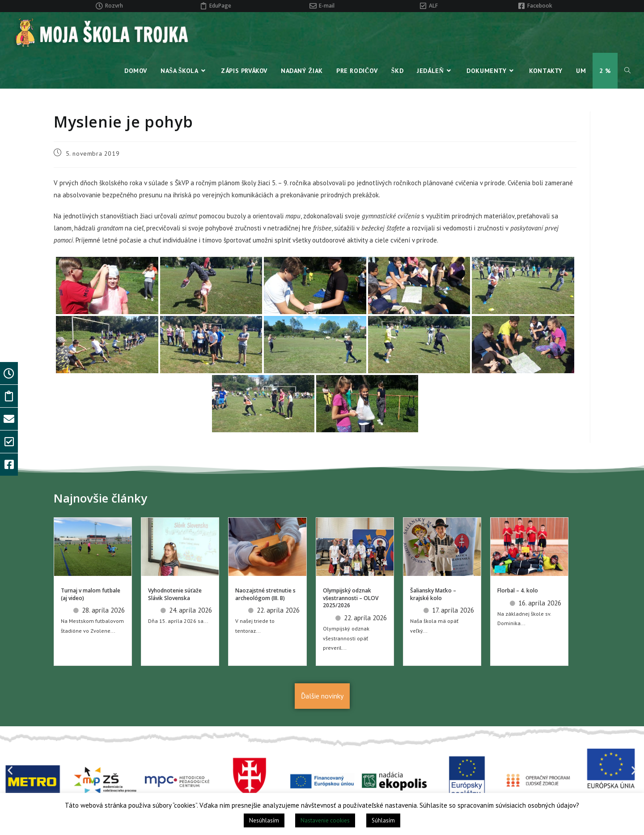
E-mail (327, 6)
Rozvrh (114, 6)
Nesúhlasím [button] (264, 820)
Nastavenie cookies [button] (325, 820)
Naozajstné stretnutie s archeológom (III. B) (265, 594)
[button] (10, 770)
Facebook (540, 6)
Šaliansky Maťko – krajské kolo (433, 594)
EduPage (220, 6)
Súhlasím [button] (383, 820)
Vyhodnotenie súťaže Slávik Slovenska (175, 594)
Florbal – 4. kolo (518, 590)
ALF (433, 6)
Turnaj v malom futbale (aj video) (91, 594)
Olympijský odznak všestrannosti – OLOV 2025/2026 (351, 598)
